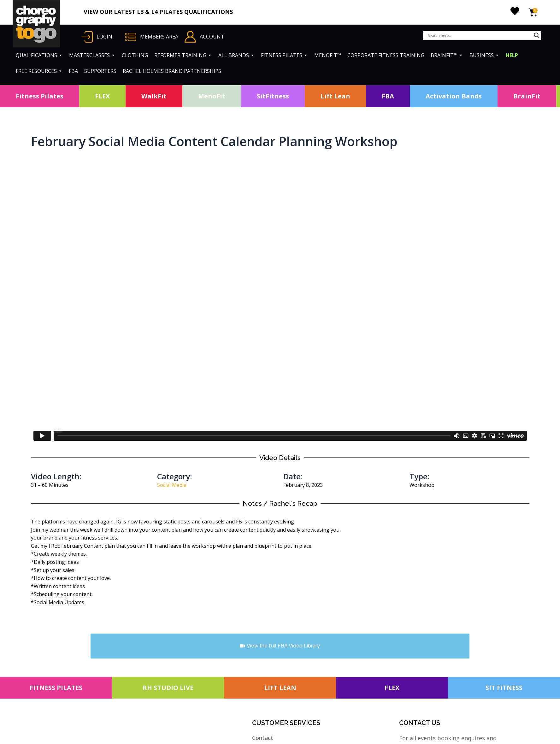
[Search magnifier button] (537, 35)
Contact (263, 738)
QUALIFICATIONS (39, 55)
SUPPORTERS (100, 71)
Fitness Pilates (40, 96)
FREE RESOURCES (39, 71)
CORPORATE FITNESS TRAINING (386, 55)
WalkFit (154, 96)
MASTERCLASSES (92, 55)
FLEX (102, 96)
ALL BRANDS (236, 55)
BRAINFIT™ (447, 55)
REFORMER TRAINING (183, 55)
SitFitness (273, 96)
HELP (512, 55)
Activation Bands (454, 96)
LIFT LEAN (280, 688)
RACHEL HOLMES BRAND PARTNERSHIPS (172, 71)
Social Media (172, 485)
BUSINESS (484, 55)
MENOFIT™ (328, 55)
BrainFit (527, 96)
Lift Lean (335, 96)
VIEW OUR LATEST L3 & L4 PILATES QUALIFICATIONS (158, 12)
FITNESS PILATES (284, 55)
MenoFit (212, 96)
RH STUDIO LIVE (168, 688)
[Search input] (479, 35)
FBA (73, 71)
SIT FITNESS (504, 688)
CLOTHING (135, 55)
